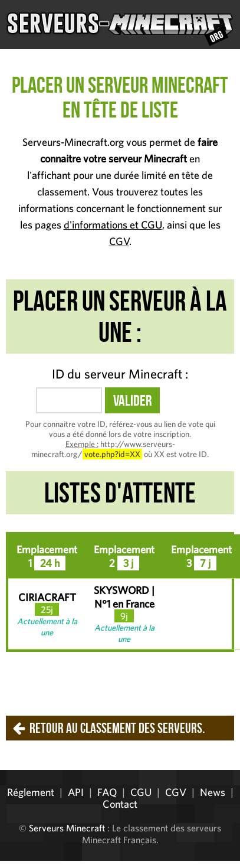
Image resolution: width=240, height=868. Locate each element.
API (76, 792)
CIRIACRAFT (47, 597)
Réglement (31, 792)
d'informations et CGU (113, 225)
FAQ (107, 792)
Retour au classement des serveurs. (117, 728)
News (213, 792)
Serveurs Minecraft (67, 828)
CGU (141, 792)
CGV (119, 241)
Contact (120, 804)
